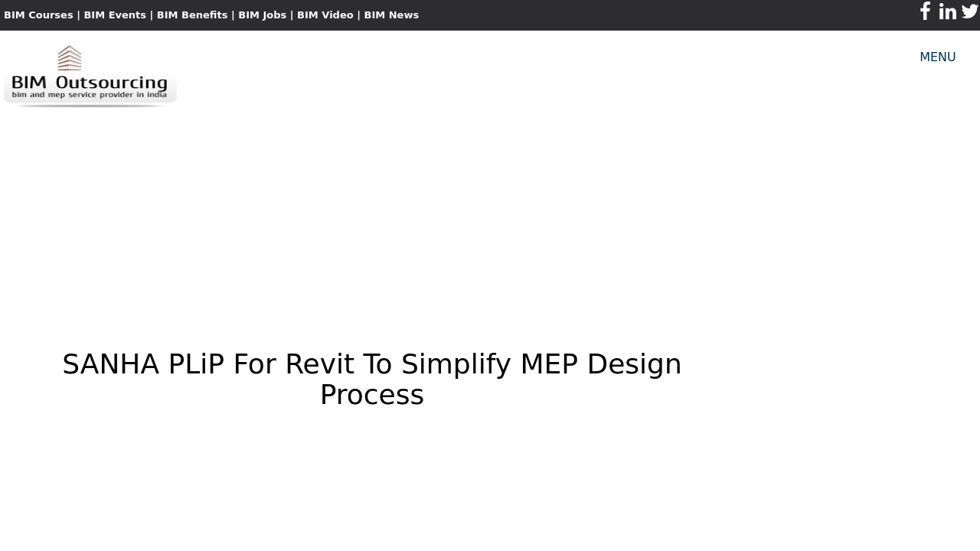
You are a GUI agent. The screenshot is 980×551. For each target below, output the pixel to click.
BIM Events (115, 15)
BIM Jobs (262, 15)
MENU (938, 57)
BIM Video (325, 15)
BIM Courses (39, 15)
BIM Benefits (194, 15)
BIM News (391, 15)
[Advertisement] (490, 219)
